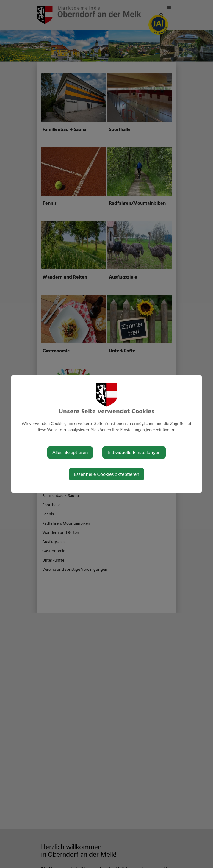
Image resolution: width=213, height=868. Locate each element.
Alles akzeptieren (70, 452)
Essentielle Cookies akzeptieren (106, 474)
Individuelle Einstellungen (134, 452)
